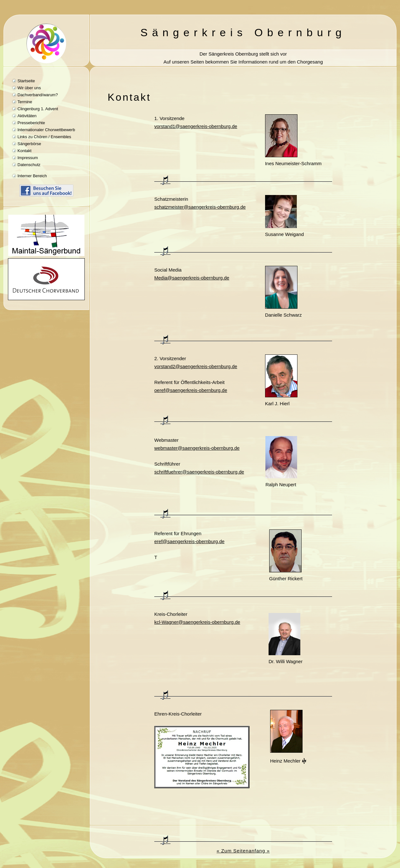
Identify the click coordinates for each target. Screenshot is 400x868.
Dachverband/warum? (38, 95)
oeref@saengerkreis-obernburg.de (191, 390)
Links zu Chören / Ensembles (44, 137)
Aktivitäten (27, 116)
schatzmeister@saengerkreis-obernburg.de (200, 207)
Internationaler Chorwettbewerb (46, 130)
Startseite (26, 81)
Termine (25, 102)
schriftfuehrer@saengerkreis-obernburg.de (199, 472)
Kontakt (24, 151)
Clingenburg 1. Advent (38, 109)
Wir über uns (29, 88)
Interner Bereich (32, 176)
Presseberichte (31, 123)
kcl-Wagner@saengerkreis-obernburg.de (197, 622)
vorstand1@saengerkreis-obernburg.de (196, 126)
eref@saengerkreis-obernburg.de (189, 541)
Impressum (28, 158)
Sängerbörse (29, 144)
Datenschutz (29, 165)
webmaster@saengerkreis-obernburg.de (197, 448)
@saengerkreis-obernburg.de (192, 278)
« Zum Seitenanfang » (243, 851)
